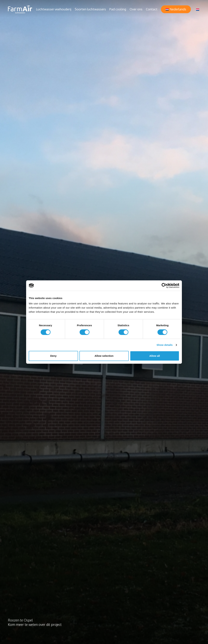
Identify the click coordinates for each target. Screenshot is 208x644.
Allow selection (104, 356)
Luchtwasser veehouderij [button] (54, 9)
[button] (176, 9)
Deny (53, 356)
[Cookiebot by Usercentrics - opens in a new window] (164, 286)
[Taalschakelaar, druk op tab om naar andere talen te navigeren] (198, 9)
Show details (165, 345)
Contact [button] (152, 9)
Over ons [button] (136, 9)
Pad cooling (118, 9)
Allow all (155, 356)
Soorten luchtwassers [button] (90, 9)
